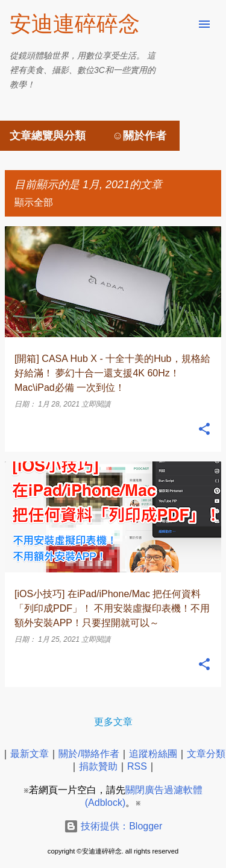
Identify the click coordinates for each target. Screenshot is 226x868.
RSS (137, 766)
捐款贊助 (98, 766)
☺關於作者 (139, 136)
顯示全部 (34, 202)
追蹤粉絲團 (153, 754)
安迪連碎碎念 (75, 24)
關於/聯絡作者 (89, 754)
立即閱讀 (96, 404)
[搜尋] (180, 24)
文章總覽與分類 (48, 136)
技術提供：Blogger (113, 826)
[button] (204, 429)
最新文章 (30, 754)
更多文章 (113, 722)
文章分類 (206, 754)
